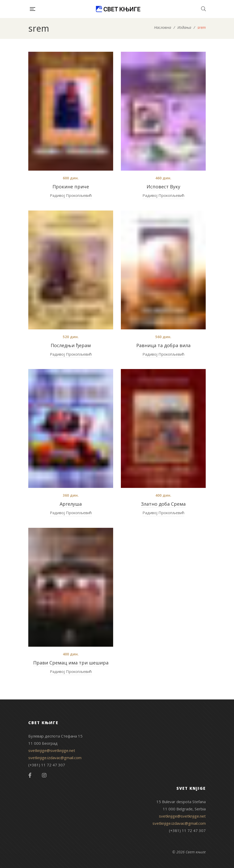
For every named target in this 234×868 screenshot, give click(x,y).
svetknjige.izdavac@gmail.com (55, 758)
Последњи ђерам (71, 345)
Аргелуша (71, 504)
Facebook (30, 775)
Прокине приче (71, 187)
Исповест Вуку (163, 187)
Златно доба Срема (163, 504)
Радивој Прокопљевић (71, 195)
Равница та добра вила (163, 345)
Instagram (44, 775)
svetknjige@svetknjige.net (52, 750)
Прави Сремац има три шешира (71, 663)
